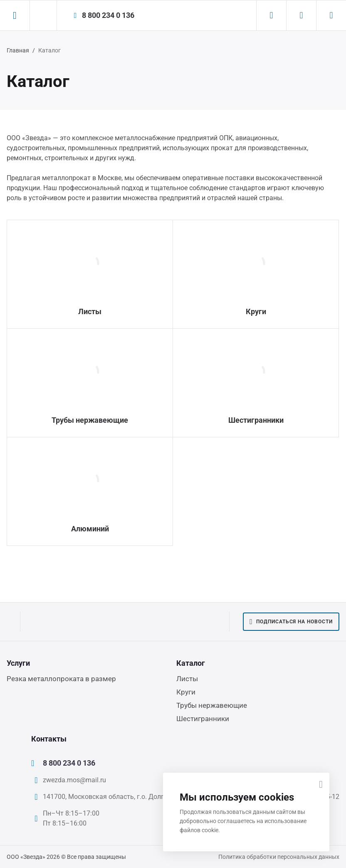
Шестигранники (256, 420)
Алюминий (90, 529)
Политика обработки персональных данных (279, 857)
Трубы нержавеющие (90, 420)
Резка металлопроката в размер (61, 679)
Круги (256, 311)
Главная (18, 50)
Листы (90, 311)
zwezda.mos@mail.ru (74, 780)
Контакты (49, 739)
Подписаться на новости (291, 622)
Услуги (18, 663)
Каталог (191, 663)
